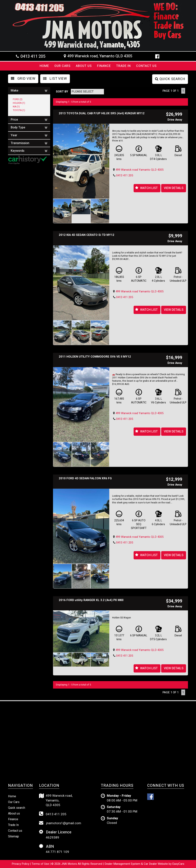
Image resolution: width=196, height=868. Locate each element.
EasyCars (178, 864)
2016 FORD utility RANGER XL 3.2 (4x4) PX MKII (91, 600)
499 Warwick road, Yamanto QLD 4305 (100, 56)
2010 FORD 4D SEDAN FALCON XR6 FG (85, 478)
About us (14, 814)
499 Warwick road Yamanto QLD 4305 (140, 170)
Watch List (149, 188)
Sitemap (13, 836)
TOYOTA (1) (19, 110)
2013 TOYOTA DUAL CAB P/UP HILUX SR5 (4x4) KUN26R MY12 (102, 113)
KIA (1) (16, 107)
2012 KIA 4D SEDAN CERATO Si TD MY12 (87, 235)
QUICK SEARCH (170, 79)
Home (44, 66)
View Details (174, 188)
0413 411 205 (33, 56)
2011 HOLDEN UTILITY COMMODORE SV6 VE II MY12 (95, 357)
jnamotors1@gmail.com (60, 823)
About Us (84, 66)
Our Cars (62, 66)
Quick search (17, 808)
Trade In (123, 66)
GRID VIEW (23, 79)
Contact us (146, 66)
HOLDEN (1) (19, 103)
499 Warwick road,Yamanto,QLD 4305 (56, 800)
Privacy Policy (21, 864)
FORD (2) (18, 99)
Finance (104, 66)
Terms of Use (41, 864)
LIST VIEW (55, 79)
